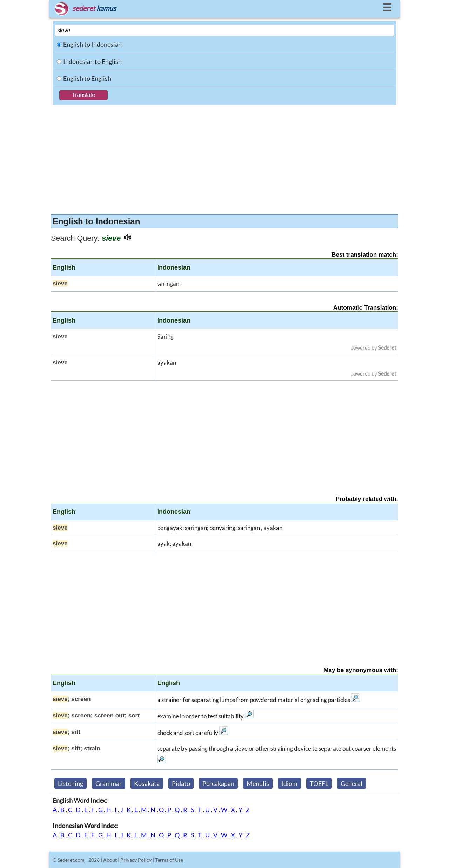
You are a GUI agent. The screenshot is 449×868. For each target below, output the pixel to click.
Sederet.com (71, 860)
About (110, 860)
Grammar (109, 783)
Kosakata (147, 783)
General (351, 783)
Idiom (289, 783)
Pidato (181, 783)
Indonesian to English (92, 61)
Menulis (258, 783)
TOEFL (319, 783)
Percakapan (218, 783)
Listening (71, 783)
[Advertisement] (224, 158)
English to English (87, 78)
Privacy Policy (136, 860)
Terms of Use (169, 860)
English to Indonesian (92, 44)
